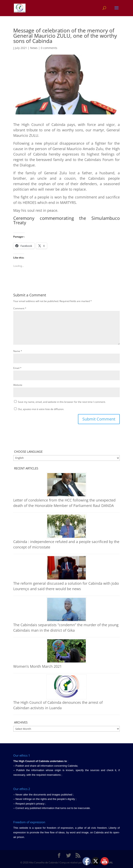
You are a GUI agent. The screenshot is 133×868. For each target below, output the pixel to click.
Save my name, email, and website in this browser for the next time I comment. (62, 402)
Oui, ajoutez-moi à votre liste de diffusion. (39, 409)
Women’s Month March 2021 (37, 666)
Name (18, 351)
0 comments (49, 48)
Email (17, 368)
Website (18, 385)
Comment (20, 308)
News (34, 48)
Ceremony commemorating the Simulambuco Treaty (66, 220)
